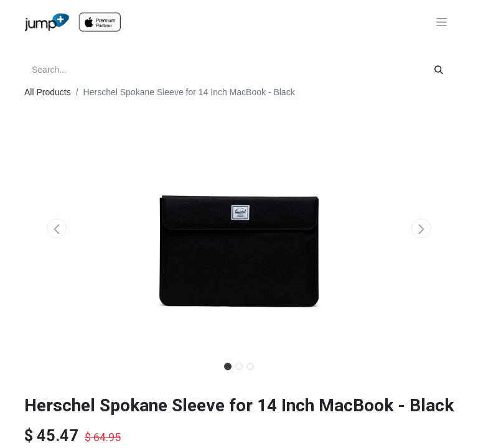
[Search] (439, 70)
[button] (57, 228)
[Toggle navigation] (442, 22)
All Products (48, 92)
